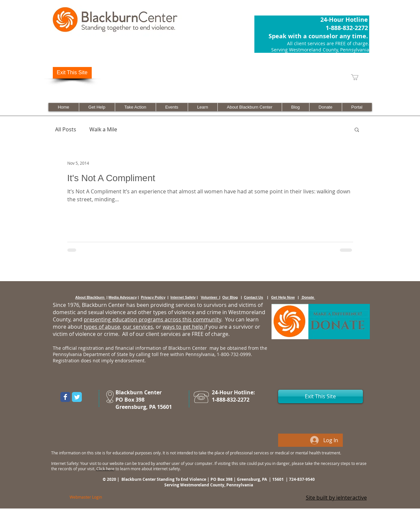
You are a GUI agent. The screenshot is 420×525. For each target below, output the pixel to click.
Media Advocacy (123, 297)
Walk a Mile (103, 129)
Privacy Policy (153, 297)
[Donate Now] (321, 322)
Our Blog (230, 297)
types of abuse (102, 327)
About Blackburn (90, 297)
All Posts (66, 129)
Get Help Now (283, 297)
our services (138, 327)
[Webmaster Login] (86, 497)
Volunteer (210, 297)
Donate (308, 297)
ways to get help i (184, 327)
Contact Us (253, 297)
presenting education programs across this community (152, 319)
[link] (358, 77)
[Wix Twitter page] (77, 397)
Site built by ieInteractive (336, 498)
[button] (357, 130)
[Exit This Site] (72, 73)
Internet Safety (183, 297)
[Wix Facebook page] (65, 397)
